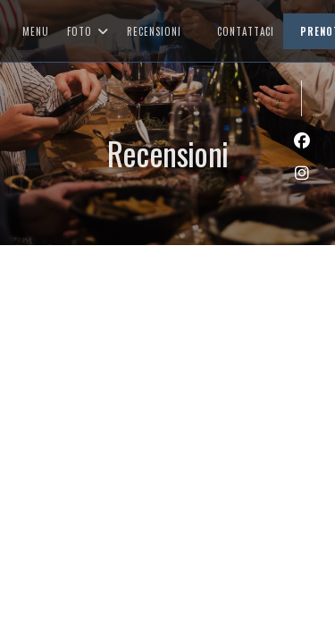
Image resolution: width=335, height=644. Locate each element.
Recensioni (154, 31)
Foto (88, 31)
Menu (36, 31)
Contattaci (246, 31)
